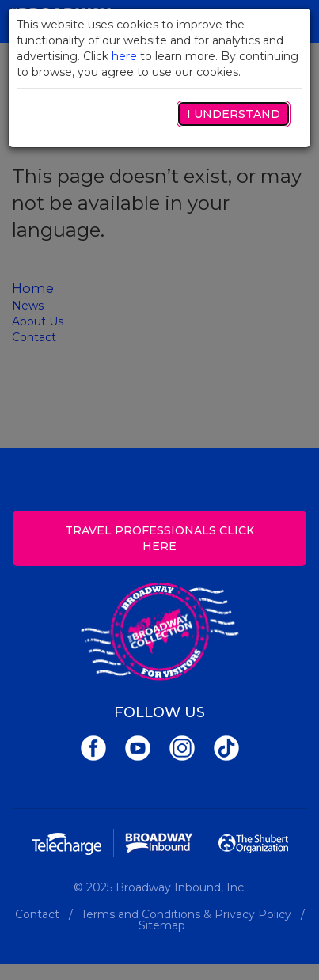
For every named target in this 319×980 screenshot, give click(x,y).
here (124, 56)
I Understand (234, 114)
